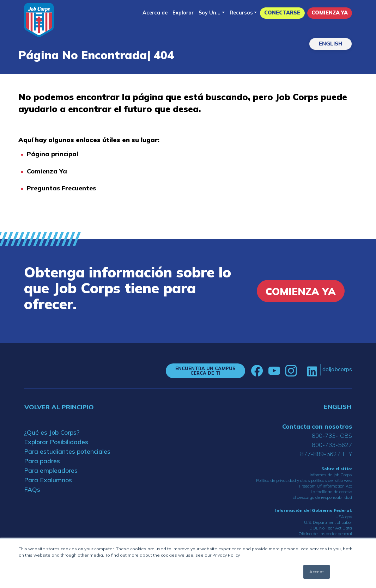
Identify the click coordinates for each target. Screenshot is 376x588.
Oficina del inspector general (325, 534)
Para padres (42, 461)
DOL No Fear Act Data (331, 528)
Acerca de (155, 13)
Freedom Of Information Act (326, 486)
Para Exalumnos (48, 480)
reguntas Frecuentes (63, 188)
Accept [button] (317, 572)
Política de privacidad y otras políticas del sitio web (304, 480)
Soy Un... (210, 13)
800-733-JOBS (332, 436)
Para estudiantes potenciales (67, 451)
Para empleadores (51, 470)
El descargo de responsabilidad (322, 497)
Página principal (53, 154)
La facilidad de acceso (331, 492)
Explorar (183, 13)
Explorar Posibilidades (56, 442)
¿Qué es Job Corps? (52, 432)
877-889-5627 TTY (326, 454)
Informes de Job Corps (331, 475)
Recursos (241, 13)
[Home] (39, 20)
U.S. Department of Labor (328, 522)
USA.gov (344, 517)
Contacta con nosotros (317, 426)
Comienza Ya (330, 13)
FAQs (32, 489)
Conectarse (282, 13)
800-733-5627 (332, 445)
